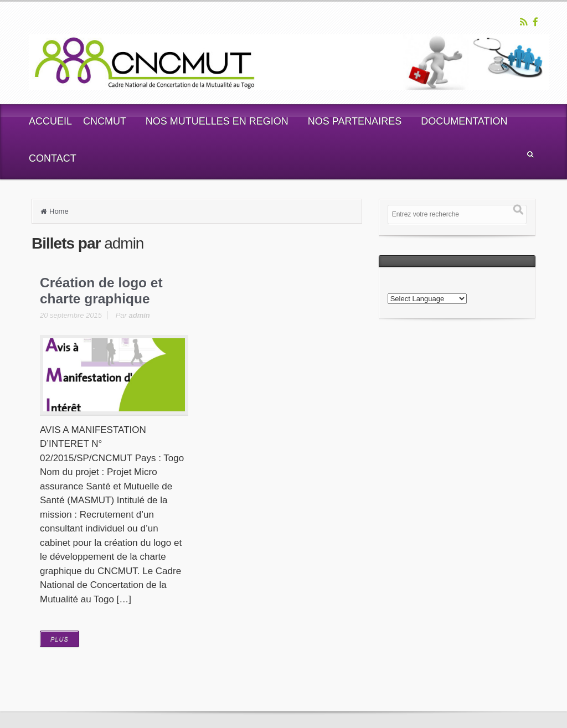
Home (59, 211)
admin (140, 315)
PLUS (60, 639)
